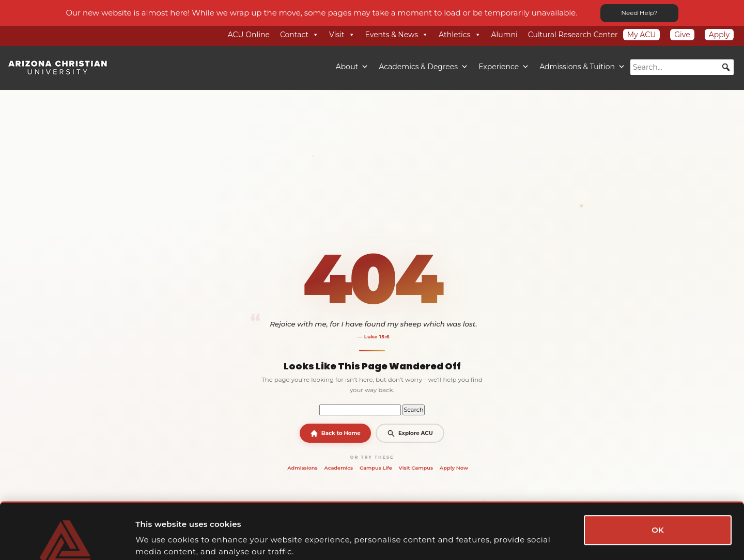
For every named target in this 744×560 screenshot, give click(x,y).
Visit (342, 35)
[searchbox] (682, 67)
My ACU (642, 35)
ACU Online (249, 35)
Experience (504, 67)
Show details (559, 540)
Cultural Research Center (573, 35)
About (352, 67)
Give (682, 35)
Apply (719, 35)
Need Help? (639, 13)
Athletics (460, 35)
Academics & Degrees (423, 67)
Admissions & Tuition (582, 67)
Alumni (505, 35)
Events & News (397, 35)
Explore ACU (410, 433)
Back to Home (335, 433)
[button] (726, 67)
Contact (299, 35)
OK (658, 477)
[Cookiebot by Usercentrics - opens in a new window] (67, 540)
